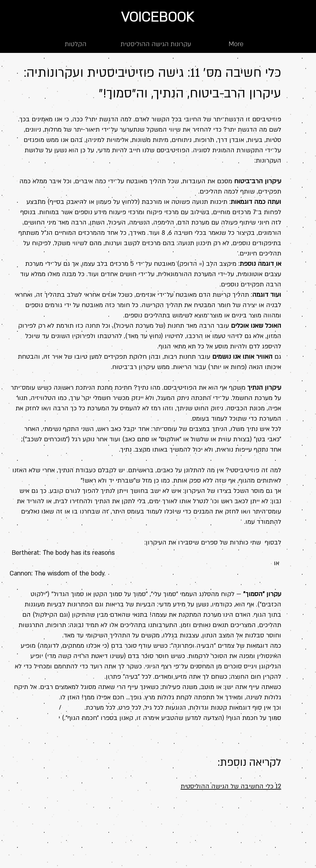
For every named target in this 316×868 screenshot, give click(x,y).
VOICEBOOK (157, 17)
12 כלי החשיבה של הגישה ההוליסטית (231, 786)
